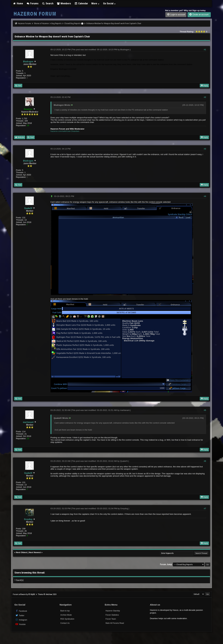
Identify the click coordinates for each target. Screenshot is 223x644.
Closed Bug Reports (72, 23)
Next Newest (35, 552)
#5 (205, 410)
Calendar (81, 3)
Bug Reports (56, 23)
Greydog (28, 519)
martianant (28, 422)
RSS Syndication (67, 619)
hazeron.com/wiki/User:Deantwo (65, 131)
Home (18, 3)
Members (64, 3)
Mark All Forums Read (115, 623)
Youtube (20, 624)
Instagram (21, 620)
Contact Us (65, 623)
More (96, 3)
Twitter (20, 615)
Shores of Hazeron (41, 23)
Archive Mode (66, 615)
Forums (33, 3)
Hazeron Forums (25, 23)
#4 (205, 196)
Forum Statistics (112, 615)
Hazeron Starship (113, 611)
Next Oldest (22, 552)
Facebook (21, 611)
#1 (205, 50)
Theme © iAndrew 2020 (47, 594)
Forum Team (111, 619)
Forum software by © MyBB (24, 594)
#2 (205, 97)
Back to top (65, 611)
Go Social (110, 3)
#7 (205, 509)
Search (48, 3)
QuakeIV (28, 208)
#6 (205, 461)
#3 (205, 149)
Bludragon (28, 62)
